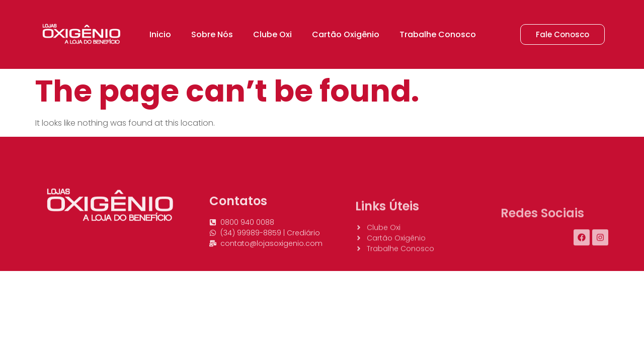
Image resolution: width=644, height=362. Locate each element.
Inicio (160, 34)
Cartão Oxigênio (346, 34)
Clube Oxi (272, 34)
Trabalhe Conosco (438, 34)
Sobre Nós (212, 34)
